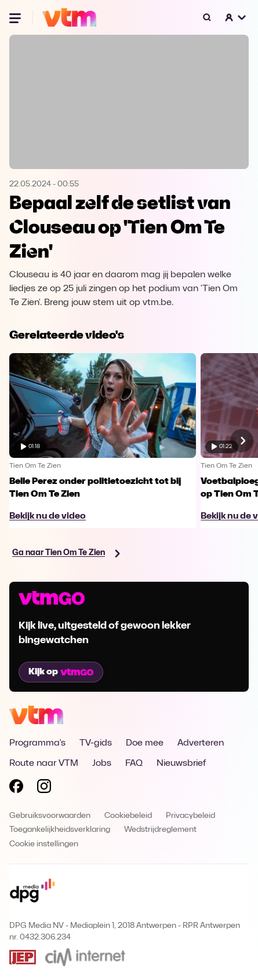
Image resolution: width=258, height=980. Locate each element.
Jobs (102, 764)
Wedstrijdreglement (160, 830)
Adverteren (201, 743)
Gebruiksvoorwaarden (50, 816)
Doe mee (145, 743)
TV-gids (96, 743)
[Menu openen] (16, 17)
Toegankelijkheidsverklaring (60, 830)
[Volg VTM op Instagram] (44, 788)
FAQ (134, 764)
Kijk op (61, 672)
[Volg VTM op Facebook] (16, 788)
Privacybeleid (190, 816)
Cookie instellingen (44, 844)
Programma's (37, 743)
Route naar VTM (44, 764)
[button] (236, 17)
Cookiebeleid (128, 816)
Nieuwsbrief (181, 764)
